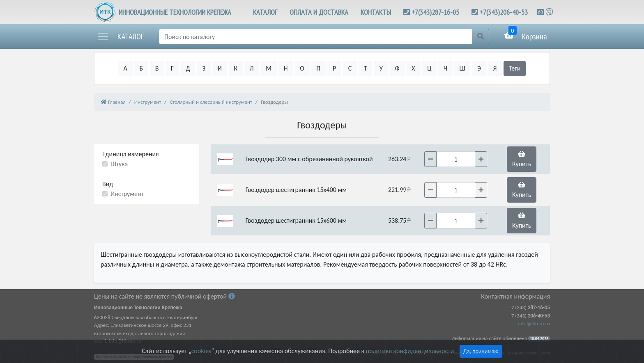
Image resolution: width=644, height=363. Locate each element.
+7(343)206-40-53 (504, 12)
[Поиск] (316, 37)
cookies (201, 351)
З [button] (204, 68)
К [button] (236, 68)
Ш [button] (462, 68)
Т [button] (366, 68)
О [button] (302, 68)
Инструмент (127, 194)
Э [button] (479, 68)
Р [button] (334, 68)
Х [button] (413, 68)
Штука (119, 164)
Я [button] (495, 68)
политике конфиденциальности (410, 351)
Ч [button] (445, 68)
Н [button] (286, 68)
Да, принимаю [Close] (481, 351)
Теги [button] (515, 68)
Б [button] (141, 68)
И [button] (220, 68)
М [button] (269, 68)
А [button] (125, 68)
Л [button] (252, 68)
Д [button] (188, 68)
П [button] (318, 68)
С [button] (350, 68)
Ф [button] (397, 68)
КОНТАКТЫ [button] (376, 12)
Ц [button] (429, 68)
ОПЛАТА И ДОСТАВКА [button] (319, 12)
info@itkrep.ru (534, 323)
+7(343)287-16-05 (435, 12)
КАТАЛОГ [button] (265, 12)
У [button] (381, 68)
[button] (120, 37)
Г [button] (172, 68)
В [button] (157, 68)
